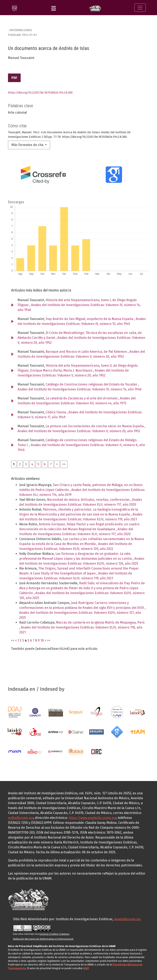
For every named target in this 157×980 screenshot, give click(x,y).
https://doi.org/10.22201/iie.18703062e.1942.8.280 (40, 93)
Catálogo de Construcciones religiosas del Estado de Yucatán (92, 384)
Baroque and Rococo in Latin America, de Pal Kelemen (87, 352)
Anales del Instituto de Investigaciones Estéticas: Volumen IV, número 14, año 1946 (80, 389)
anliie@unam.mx (21, 818)
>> (64, 464)
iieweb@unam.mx (127, 919)
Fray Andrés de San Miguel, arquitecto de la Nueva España (90, 319)
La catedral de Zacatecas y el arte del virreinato (82, 398)
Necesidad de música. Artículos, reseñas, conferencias (89, 500)
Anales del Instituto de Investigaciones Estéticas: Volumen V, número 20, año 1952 (79, 431)
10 (42, 640)
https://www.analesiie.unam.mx (92, 818)
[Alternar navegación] (140, 8)
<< (13, 640)
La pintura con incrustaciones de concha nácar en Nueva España (95, 426)
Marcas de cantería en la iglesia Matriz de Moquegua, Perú (100, 622)
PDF (14, 78)
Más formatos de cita (28, 145)
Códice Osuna (56, 412)
